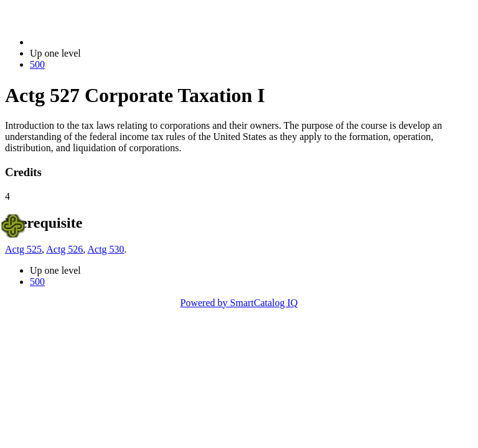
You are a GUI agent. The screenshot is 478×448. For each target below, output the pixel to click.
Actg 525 (23, 249)
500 (37, 64)
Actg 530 (105, 249)
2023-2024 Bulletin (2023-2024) (95, 42)
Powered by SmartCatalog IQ (239, 303)
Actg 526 (64, 249)
